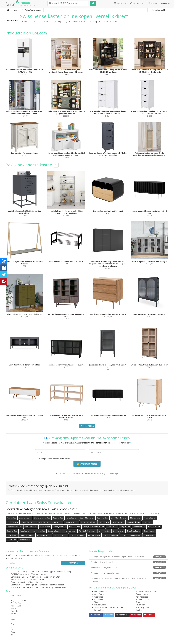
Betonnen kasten (70, 531)
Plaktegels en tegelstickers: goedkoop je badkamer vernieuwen (129, 557)
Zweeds (14, 611)
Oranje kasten (125, 527)
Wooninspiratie (142, 607)
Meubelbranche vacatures (147, 592)
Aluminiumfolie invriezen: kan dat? (129, 573)
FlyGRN (14, 574)
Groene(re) (26, 3)
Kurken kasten (74, 527)
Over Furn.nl (99, 594)
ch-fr (13, 616)
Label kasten (45, 527)
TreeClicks (15, 572)
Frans (13, 598)
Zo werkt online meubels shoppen (109, 607)
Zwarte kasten (150, 535)
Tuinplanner (141, 602)
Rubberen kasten (42, 522)
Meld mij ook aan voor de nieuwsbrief (52, 459)
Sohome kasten (25, 540)
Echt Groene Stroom (20, 577)
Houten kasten (149, 531)
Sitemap (98, 602)
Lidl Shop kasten (39, 531)
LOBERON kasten (60, 535)
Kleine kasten (57, 522)
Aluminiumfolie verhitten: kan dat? (129, 562)
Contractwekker (18, 585)
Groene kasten (150, 518)
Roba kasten (25, 531)
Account (153, 3)
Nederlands (16, 595)
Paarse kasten (102, 518)
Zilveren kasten (25, 518)
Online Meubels (101, 592)
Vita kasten (148, 522)
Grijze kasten (58, 518)
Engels (14, 624)
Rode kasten (104, 522)
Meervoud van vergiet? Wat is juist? (129, 567)
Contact (139, 610)
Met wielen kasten (44, 535)
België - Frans (17, 603)
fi (11, 627)
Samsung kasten (54, 531)
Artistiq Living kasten (88, 522)
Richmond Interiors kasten (131, 535)
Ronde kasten (71, 518)
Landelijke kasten (60, 527)
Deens (14, 632)
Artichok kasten (94, 535)
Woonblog (99, 597)
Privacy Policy (100, 610)
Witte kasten (12, 540)
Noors (14, 608)
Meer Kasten (87, 426)
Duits (13, 619)
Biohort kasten (118, 531)
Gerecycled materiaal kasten (94, 527)
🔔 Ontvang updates (87, 464)
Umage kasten (104, 531)
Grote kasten (12, 531)
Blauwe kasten (136, 518)
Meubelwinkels (100, 605)
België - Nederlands (19, 601)
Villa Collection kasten (87, 531)
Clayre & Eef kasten (87, 518)
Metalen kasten (27, 522)
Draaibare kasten (134, 531)
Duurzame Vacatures (20, 582)
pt (12, 622)
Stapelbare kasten (27, 535)
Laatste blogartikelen (101, 551)
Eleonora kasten (118, 522)
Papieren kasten (154, 527)
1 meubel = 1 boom (144, 599)
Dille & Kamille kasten (42, 518)
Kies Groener (16, 579)
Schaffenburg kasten (111, 535)
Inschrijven (73, 563)
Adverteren (141, 605)
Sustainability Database (21, 587)
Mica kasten (11, 518)
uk (12, 629)
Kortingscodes (142, 597)
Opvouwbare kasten (77, 535)
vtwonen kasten (31, 527)
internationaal (36, 582)
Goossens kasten (134, 522)
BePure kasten (12, 522)
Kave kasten (112, 527)
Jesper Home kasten (15, 527)
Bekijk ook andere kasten (32, 165)
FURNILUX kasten (71, 522)
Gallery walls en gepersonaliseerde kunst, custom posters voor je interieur (129, 580)
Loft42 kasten (12, 535)
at (12, 635)
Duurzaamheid (142, 594)
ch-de (13, 614)
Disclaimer (99, 599)
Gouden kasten (139, 527)
